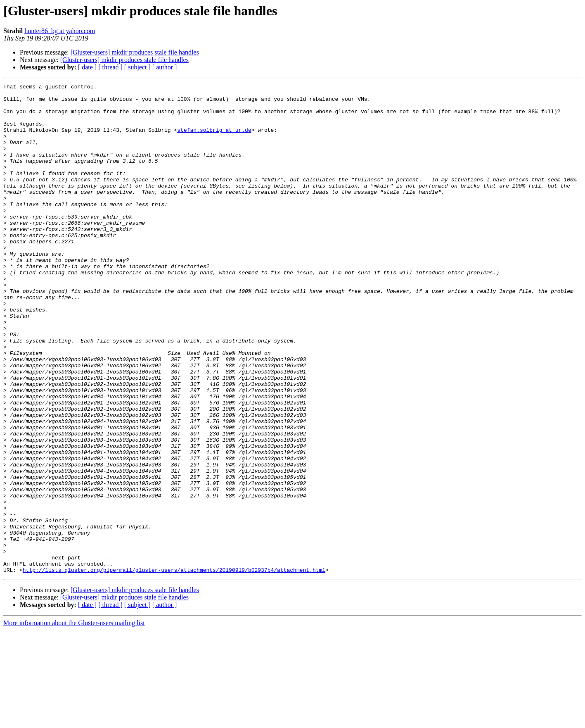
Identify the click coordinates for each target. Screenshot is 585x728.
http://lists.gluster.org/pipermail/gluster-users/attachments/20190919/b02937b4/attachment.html (174, 668)
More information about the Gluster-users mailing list (74, 721)
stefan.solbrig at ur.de (214, 140)
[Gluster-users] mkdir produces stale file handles (135, 52)
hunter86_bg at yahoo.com (60, 31)
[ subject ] (137, 67)
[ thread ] (110, 67)
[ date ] (87, 67)
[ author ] (165, 67)
